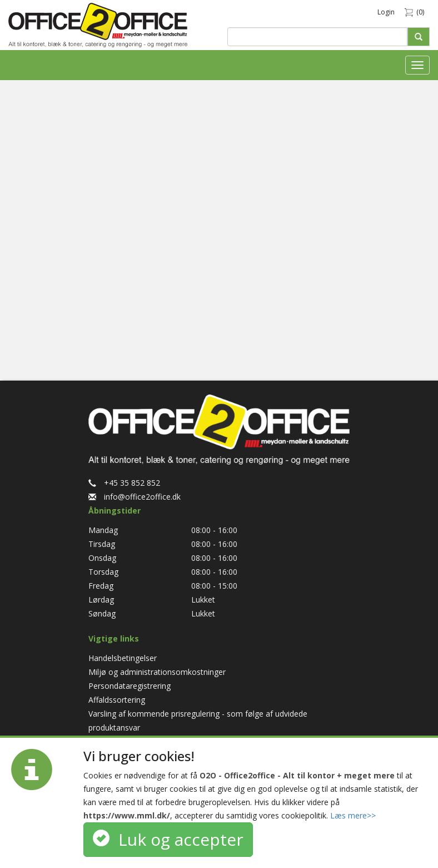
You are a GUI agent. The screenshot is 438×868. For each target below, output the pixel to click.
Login (386, 12)
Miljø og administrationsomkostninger (157, 672)
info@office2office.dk (135, 497)
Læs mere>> (353, 815)
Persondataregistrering (130, 686)
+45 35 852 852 (124, 483)
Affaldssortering (117, 700)
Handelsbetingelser (123, 658)
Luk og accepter (168, 839)
